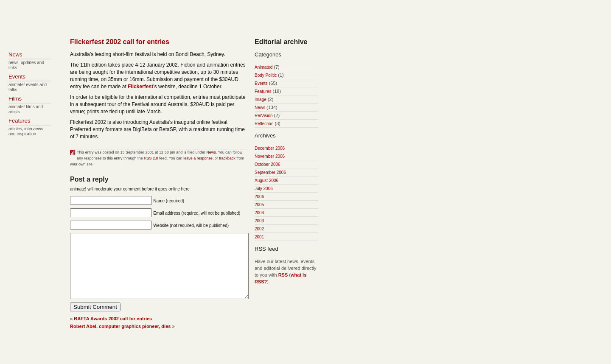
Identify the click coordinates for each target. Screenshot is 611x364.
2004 (259, 213)
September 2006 (270, 172)
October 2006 (268, 164)
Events (261, 83)
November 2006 (270, 156)
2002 (259, 229)
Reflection (264, 124)
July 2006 (264, 189)
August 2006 (266, 181)
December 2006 (270, 148)
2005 (259, 205)
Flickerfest (140, 87)
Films (15, 99)
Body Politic (266, 75)
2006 (259, 197)
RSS (283, 275)
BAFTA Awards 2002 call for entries (113, 331)
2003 (259, 221)
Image (261, 99)
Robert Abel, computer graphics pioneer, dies (120, 339)
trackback (227, 158)
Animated (263, 67)
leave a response (198, 158)
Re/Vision (264, 116)
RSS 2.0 (151, 158)
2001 (259, 237)
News (211, 152)
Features (263, 91)
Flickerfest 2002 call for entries (120, 42)
